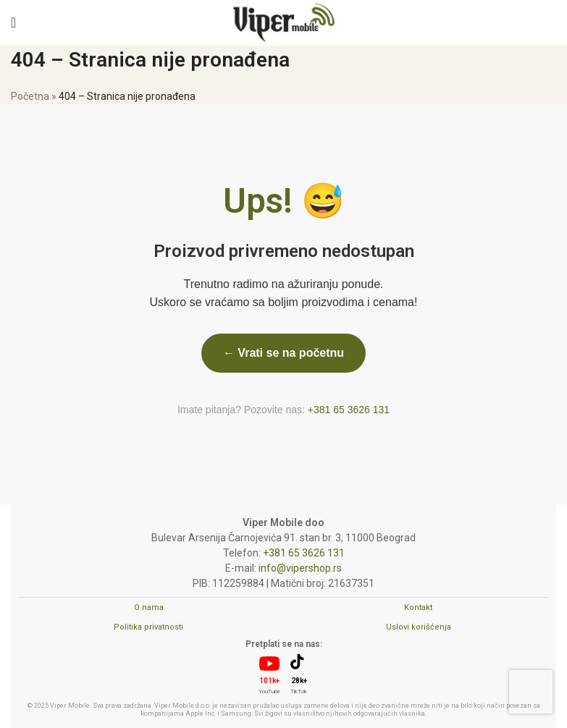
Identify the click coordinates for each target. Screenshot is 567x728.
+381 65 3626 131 (349, 410)
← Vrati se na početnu (283, 353)
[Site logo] (284, 22)
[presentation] (531, 692)
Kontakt (418, 608)
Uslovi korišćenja (419, 627)
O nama (149, 608)
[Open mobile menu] (13, 22)
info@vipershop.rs (300, 568)
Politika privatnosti (148, 627)
